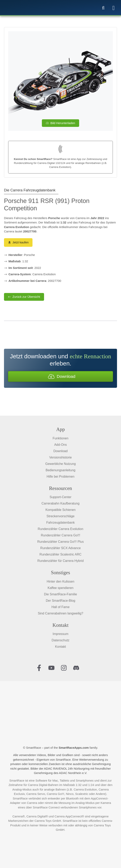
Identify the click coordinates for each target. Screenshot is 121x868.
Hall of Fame (60, 607)
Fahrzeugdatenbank (60, 523)
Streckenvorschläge (60, 516)
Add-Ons (60, 445)
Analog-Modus (22, 789)
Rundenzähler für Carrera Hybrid (60, 561)
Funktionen (60, 438)
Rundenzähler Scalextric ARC (60, 554)
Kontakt (60, 647)
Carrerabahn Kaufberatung (60, 503)
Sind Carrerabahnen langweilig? (61, 613)
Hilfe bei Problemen (61, 477)
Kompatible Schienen (60, 510)
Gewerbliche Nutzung (60, 464)
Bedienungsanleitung (60, 470)
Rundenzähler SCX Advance (60, 548)
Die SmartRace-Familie (60, 594)
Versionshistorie (60, 457)
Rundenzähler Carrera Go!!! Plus (60, 542)
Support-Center (60, 497)
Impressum (60, 634)
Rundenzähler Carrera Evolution (60, 529)
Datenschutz (60, 640)
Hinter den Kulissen (60, 581)
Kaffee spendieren (61, 588)
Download (60, 451)
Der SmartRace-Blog (61, 601)
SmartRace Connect (46, 807)
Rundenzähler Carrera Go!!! (60, 535)
